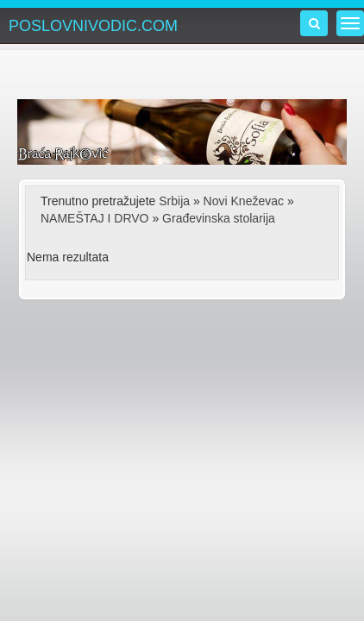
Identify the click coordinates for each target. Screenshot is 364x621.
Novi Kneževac (244, 201)
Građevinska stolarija (219, 218)
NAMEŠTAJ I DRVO (95, 218)
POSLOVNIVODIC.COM (93, 26)
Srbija (174, 201)
